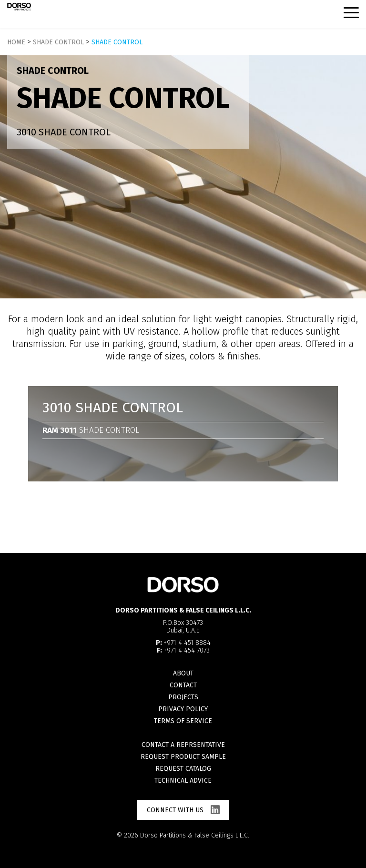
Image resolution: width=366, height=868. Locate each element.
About (183, 673)
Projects (183, 697)
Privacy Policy (183, 709)
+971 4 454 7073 (187, 650)
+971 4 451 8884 (187, 643)
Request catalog (183, 769)
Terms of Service (183, 721)
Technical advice (183, 781)
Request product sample (183, 757)
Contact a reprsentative (183, 745)
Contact (183, 685)
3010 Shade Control (64, 132)
